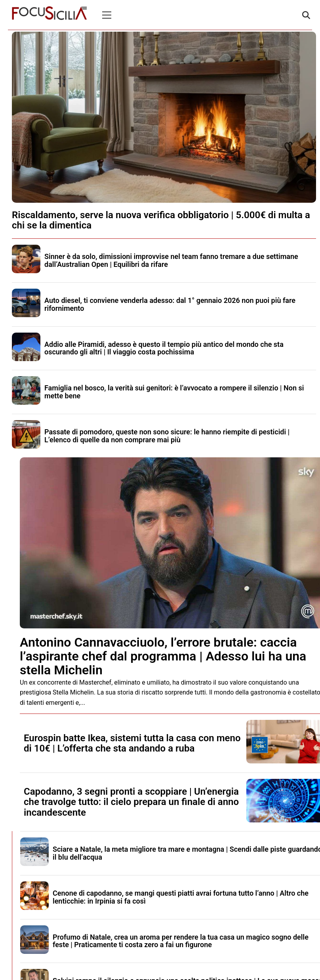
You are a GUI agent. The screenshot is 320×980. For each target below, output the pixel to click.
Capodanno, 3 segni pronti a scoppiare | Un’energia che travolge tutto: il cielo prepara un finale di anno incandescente (131, 802)
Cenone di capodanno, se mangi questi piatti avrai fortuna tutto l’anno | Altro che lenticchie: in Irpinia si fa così (181, 897)
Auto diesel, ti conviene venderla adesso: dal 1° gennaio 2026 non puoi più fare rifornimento (170, 304)
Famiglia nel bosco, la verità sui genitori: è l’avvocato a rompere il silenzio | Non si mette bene (174, 392)
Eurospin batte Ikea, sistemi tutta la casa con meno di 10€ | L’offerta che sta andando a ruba (132, 743)
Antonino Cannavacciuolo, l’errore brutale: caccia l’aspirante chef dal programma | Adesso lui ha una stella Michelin (163, 656)
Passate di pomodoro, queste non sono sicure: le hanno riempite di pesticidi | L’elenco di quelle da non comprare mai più (167, 436)
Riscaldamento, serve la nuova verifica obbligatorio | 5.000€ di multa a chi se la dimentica (161, 220)
